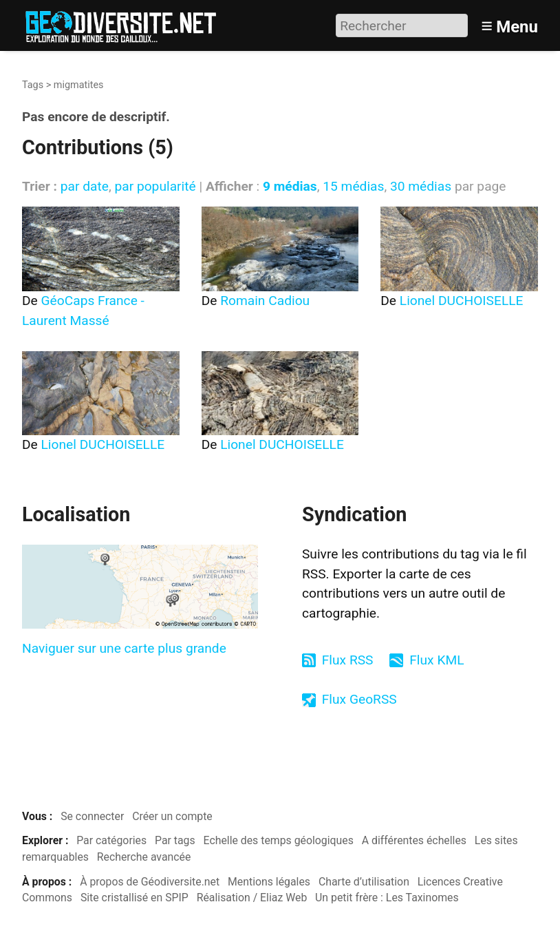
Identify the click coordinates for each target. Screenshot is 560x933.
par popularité (155, 186)
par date (85, 186)
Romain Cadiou (265, 301)
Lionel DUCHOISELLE (462, 301)
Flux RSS (348, 660)
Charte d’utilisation (364, 882)
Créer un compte (172, 816)
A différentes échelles (414, 840)
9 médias (290, 186)
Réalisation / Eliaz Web (252, 898)
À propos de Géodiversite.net (150, 882)
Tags (33, 85)
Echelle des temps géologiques (279, 840)
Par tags (175, 840)
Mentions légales (269, 882)
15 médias (353, 186)
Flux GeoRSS (359, 699)
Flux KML (437, 660)
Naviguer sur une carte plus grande (124, 648)
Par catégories (111, 840)
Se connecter (92, 816)
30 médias (421, 186)
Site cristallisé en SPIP (134, 898)
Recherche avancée (144, 857)
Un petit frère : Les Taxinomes (387, 898)
